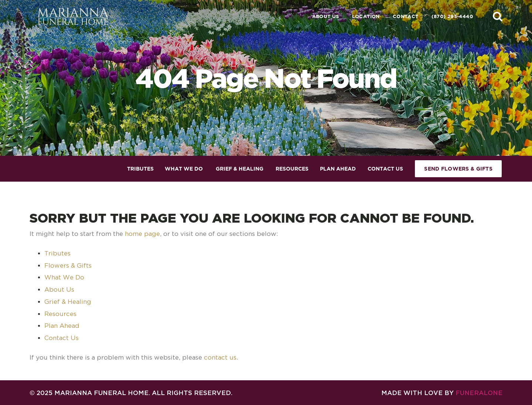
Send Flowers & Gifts (458, 169)
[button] (498, 16)
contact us (220, 357)
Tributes (57, 253)
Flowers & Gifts (68, 265)
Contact (406, 16)
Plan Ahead (62, 326)
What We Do (64, 277)
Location (366, 16)
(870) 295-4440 (452, 16)
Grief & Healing (68, 302)
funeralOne (479, 393)
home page (142, 234)
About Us (326, 16)
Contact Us (62, 338)
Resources (60, 314)
